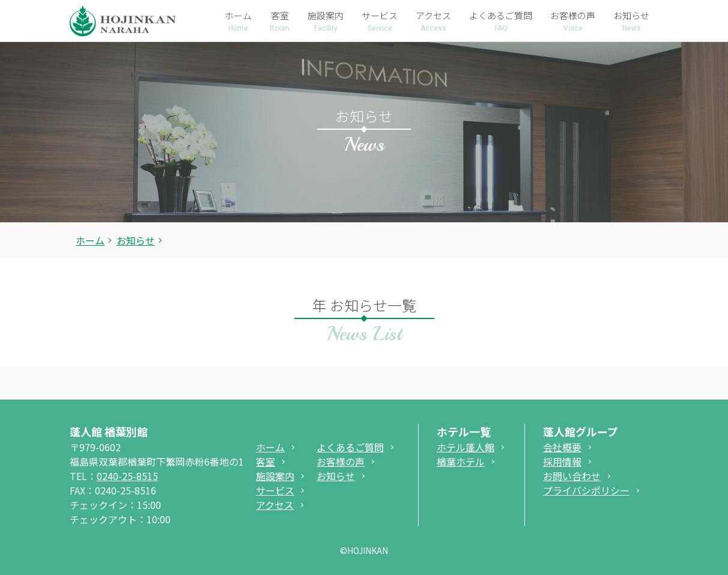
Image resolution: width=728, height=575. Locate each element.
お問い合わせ (572, 476)
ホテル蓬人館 (466, 447)
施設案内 (275, 476)
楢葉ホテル (461, 461)
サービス (275, 490)
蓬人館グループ (581, 431)
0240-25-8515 (127, 476)
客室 (265, 461)
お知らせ (336, 476)
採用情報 (562, 461)
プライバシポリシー (586, 490)
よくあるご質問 (350, 447)
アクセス (275, 505)
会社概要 (562, 447)
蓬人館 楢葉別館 (109, 431)
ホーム (90, 240)
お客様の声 (341, 461)
